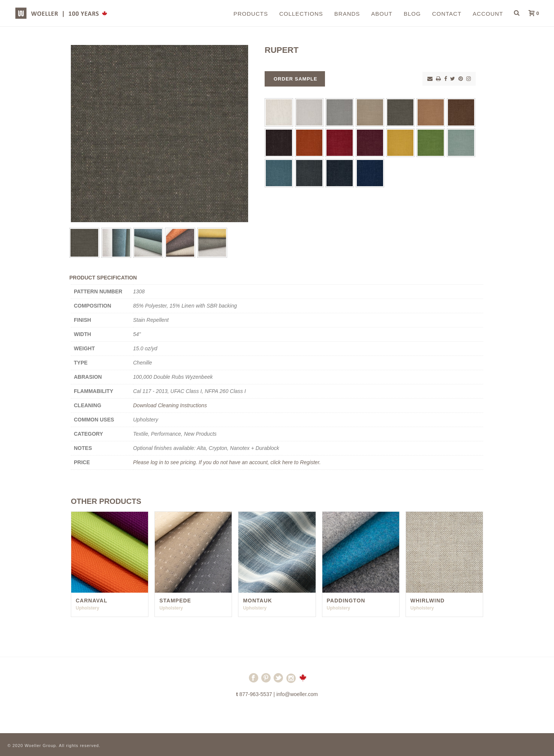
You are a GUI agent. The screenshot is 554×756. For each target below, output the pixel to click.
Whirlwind (427, 601)
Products (251, 14)
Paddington (346, 601)
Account (488, 14)
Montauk (258, 601)
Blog (412, 14)
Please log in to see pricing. (166, 462)
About (382, 14)
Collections (301, 14)
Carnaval (91, 601)
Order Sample (296, 79)
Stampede (175, 601)
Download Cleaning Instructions (170, 405)
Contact (447, 14)
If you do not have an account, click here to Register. (260, 462)
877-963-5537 (256, 694)
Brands (347, 14)
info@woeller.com (297, 694)
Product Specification (103, 278)
